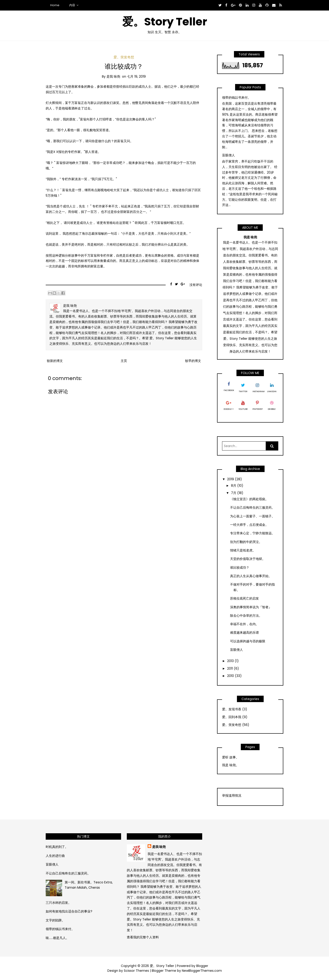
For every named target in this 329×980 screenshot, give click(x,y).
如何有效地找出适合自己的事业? (69, 911)
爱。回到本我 (232, 717)
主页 (124, 361)
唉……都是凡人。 (57, 938)
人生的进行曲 (55, 856)
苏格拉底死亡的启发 (244, 598)
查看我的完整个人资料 (143, 937)
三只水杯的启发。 (58, 903)
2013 (231, 661)
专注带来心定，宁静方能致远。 (252, 533)
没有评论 (196, 285)
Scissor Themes (136, 971)
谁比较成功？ (124, 67)
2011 (230, 668)
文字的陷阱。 (55, 920)
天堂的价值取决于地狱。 (248, 559)
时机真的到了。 (57, 847)
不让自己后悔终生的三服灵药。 (252, 508)
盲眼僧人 (228, 155)
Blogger (202, 966)
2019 (231, 479)
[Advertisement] (246, 862)
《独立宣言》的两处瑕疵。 (249, 499)
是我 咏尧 (159, 847)
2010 (231, 676)
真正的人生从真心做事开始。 (251, 576)
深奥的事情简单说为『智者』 (251, 607)
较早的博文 (193, 361)
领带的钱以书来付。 (236, 98)
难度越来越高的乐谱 (244, 633)
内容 (72, 5)
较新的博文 (55, 361)
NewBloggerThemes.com (202, 971)
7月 (234, 493)
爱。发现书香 (232, 709)
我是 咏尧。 (231, 765)
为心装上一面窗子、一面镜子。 (252, 516)
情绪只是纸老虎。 (243, 550)
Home (55, 5)
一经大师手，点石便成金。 (249, 525)
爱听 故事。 (231, 757)
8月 (234, 486)
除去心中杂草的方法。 (246, 616)
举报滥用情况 (232, 795)
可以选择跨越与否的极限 (248, 641)
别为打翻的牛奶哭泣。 (246, 542)
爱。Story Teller (165, 22)
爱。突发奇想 (124, 57)
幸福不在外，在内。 (244, 624)
